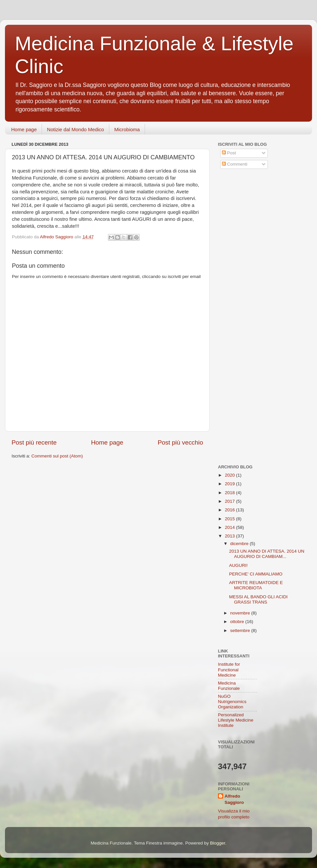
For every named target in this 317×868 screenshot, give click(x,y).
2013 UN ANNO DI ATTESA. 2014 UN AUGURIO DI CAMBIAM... (267, 554)
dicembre (240, 544)
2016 (230, 510)
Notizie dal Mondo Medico (75, 129)
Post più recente (34, 442)
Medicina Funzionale (229, 686)
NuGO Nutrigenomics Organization (232, 702)
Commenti (235, 164)
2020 (230, 475)
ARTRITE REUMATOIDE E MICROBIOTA (256, 585)
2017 (230, 501)
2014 (230, 527)
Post (229, 153)
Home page (24, 129)
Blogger (218, 843)
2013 (230, 536)
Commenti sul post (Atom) (57, 456)
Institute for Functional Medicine (229, 670)
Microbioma (127, 129)
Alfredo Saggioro (234, 799)
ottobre (238, 622)
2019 (230, 484)
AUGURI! (238, 565)
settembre (241, 631)
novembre (241, 613)
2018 (230, 493)
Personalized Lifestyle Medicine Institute (236, 720)
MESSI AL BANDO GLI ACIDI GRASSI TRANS (258, 599)
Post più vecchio (180, 442)
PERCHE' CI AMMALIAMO (256, 574)
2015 (230, 519)
